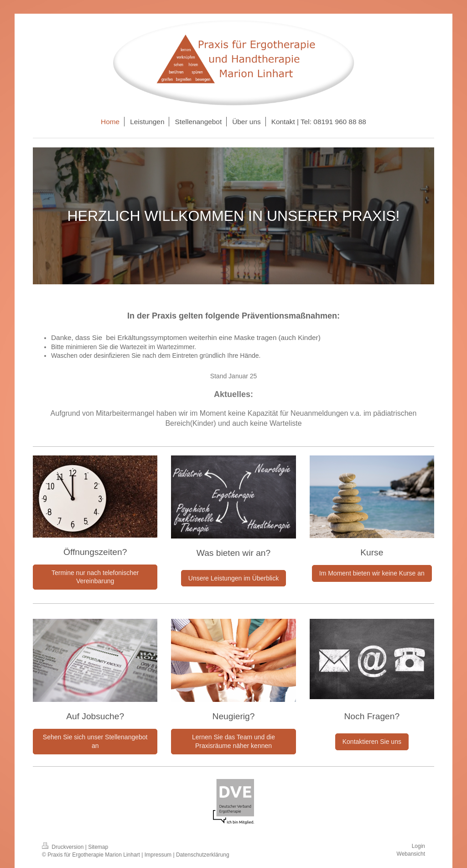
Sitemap (98, 847)
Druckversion (64, 847)
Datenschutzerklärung (203, 855)
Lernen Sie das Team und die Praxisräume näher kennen (233, 741)
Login (418, 846)
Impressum (158, 855)
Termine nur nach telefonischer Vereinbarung (95, 577)
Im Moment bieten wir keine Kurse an (372, 573)
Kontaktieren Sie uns (372, 742)
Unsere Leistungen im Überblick (233, 578)
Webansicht (411, 854)
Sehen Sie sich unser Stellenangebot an (95, 741)
